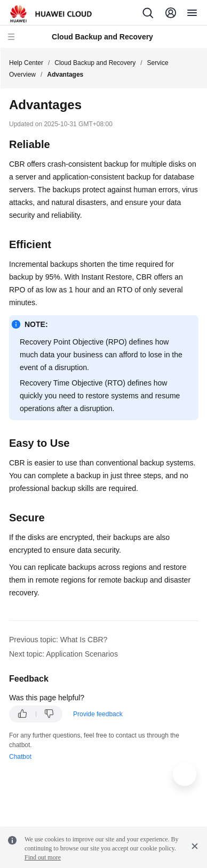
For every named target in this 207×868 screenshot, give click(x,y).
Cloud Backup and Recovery (95, 63)
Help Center (26, 63)
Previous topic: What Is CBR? (58, 640)
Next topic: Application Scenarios (63, 654)
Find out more (43, 857)
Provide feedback (98, 714)
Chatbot (20, 757)
